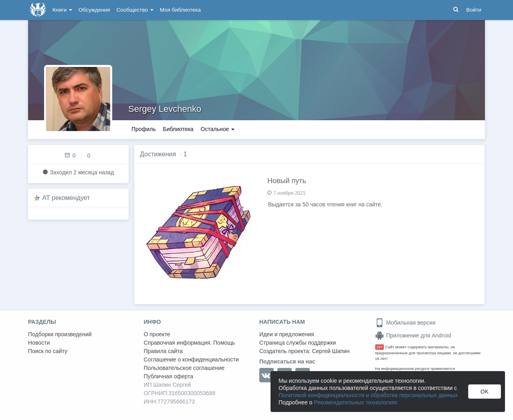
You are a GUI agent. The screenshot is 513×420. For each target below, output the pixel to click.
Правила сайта (163, 351)
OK (485, 392)
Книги (62, 10)
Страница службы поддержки (298, 343)
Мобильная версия (405, 323)
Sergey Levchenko (165, 109)
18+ (380, 347)
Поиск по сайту (48, 351)
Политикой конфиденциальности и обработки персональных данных (368, 395)
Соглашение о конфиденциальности (191, 359)
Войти (474, 10)
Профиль (143, 129)
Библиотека (178, 129)
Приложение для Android (413, 335)
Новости (39, 343)
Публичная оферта (169, 376)
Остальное (218, 129)
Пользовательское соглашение (184, 368)
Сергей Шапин (331, 351)
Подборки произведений (60, 334)
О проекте (157, 334)
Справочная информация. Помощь (190, 343)
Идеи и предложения (287, 334)
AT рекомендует (66, 198)
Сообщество (135, 10)
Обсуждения (94, 10)
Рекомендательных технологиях (356, 402)
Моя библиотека (180, 10)
